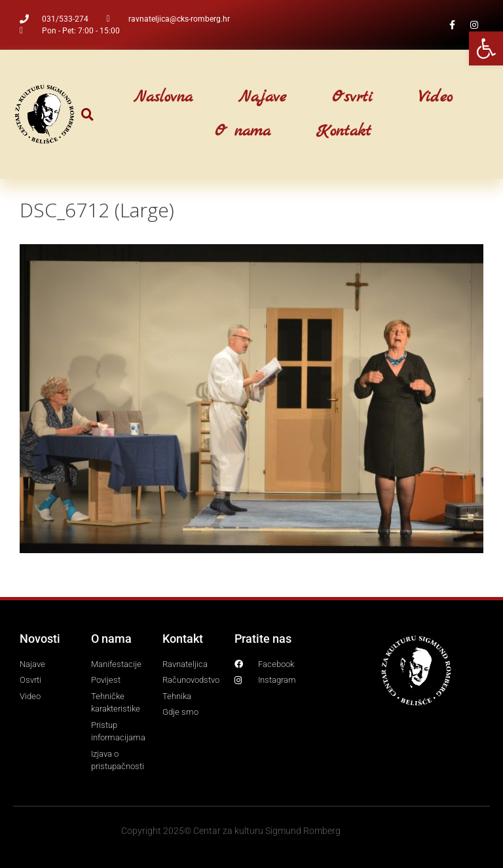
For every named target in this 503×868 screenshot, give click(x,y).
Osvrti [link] (352, 98)
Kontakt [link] (344, 132)
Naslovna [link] (163, 98)
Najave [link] (262, 98)
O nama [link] (243, 132)
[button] (87, 114)
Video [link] (436, 98)
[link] (486, 48)
